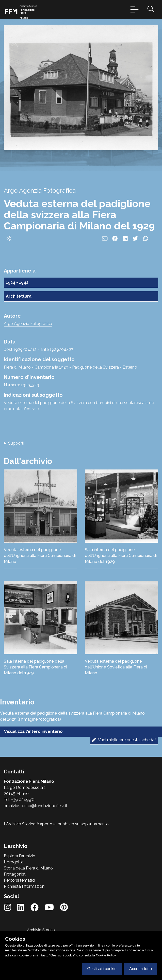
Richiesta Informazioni (25, 886)
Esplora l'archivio (20, 856)
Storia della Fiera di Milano (28, 868)
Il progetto (14, 862)
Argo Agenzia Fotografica (28, 324)
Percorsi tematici (19, 880)
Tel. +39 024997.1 (20, 800)
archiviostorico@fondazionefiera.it (36, 806)
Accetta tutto (141, 969)
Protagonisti (15, 874)
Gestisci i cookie (102, 969)
